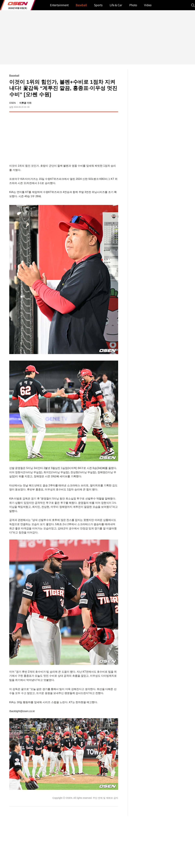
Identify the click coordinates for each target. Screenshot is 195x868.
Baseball (14, 76)
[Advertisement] (91, 137)
